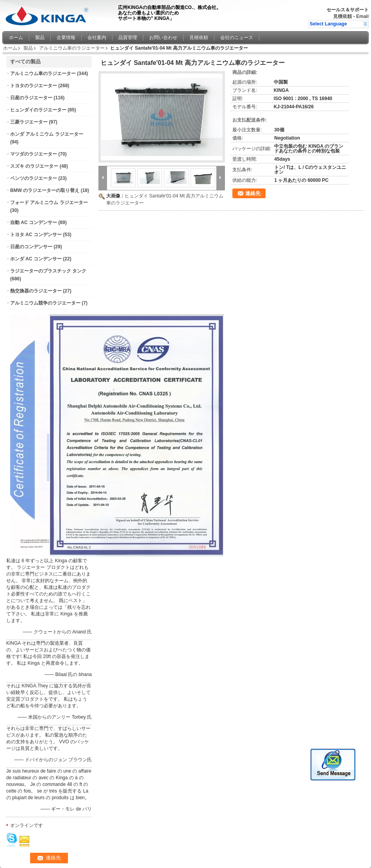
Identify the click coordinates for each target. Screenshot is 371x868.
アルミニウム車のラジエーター (72, 48)
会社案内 (97, 38)
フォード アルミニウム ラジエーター (49, 203)
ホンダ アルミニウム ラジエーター (47, 134)
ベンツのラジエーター (34, 178)
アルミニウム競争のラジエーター (45, 303)
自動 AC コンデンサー (34, 222)
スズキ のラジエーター (34, 166)
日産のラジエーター (31, 98)
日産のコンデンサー (31, 247)
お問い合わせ (163, 38)
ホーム (16, 38)
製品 (40, 38)
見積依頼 (342, 16)
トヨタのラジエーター (34, 86)
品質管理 (128, 38)
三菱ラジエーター (29, 122)
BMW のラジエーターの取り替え (45, 190)
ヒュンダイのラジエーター (38, 110)
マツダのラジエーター (34, 154)
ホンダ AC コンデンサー (36, 259)
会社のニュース (237, 38)
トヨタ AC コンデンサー (36, 235)
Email (362, 16)
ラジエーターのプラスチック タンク (48, 271)
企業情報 (66, 38)
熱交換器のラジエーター (36, 291)
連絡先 (253, 193)
